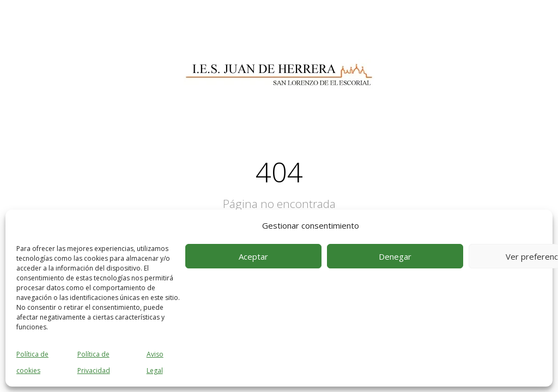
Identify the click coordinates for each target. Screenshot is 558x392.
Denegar (395, 256)
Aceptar (253, 256)
